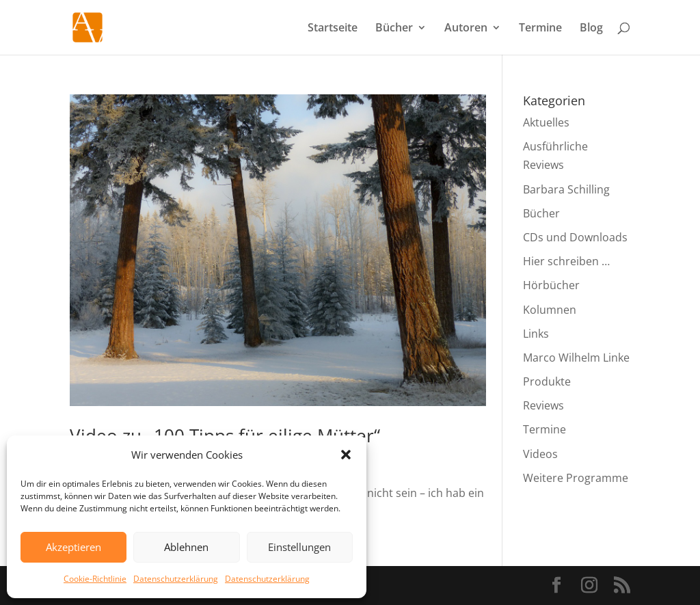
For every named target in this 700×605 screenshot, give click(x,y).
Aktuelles (546, 122)
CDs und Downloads (575, 237)
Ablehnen (186, 547)
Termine (540, 29)
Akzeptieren (73, 547)
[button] (346, 455)
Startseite (333, 29)
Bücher (394, 29)
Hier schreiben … (566, 261)
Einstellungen (299, 547)
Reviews (543, 405)
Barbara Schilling (566, 189)
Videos (540, 454)
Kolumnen (550, 310)
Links (536, 334)
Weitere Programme (576, 478)
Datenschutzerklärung (176, 579)
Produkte (547, 381)
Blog (591, 29)
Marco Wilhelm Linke (576, 358)
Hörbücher (551, 285)
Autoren (466, 29)
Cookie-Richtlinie (95, 579)
